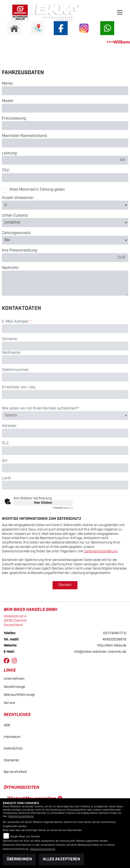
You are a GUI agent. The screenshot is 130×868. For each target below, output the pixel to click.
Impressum (12, 737)
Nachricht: (10, 268)
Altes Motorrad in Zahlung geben (37, 190)
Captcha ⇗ (63, 508)
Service (9, 703)
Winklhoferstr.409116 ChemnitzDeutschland (15, 621)
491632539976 (114, 639)
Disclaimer (12, 760)
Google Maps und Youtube (25, 837)
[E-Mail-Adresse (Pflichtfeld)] (65, 345)
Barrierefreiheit (15, 772)
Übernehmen (19, 859)
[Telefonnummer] (65, 394)
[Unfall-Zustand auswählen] (65, 222)
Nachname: (11, 370)
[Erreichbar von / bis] (65, 411)
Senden (65, 585)
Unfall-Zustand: (15, 216)
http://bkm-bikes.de (112, 645)
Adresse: (9, 443)
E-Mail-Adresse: (17, 338)
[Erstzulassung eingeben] (65, 126)
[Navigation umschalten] (120, 12)
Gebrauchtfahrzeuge (19, 695)
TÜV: (6, 171)
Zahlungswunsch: (17, 233)
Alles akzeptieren (61, 859)
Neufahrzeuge (14, 687)
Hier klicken (43, 503)
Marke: (8, 84)
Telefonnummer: (16, 387)
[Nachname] (65, 377)
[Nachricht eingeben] (65, 283)
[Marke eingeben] (65, 91)
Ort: (5, 478)
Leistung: (10, 153)
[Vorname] (65, 363)
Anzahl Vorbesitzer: (18, 198)
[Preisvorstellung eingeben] (59, 258)
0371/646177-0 (115, 633)
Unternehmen (14, 679)
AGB (7, 725)
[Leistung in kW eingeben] (60, 160)
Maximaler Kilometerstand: (25, 136)
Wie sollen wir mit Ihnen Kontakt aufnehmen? (40, 425)
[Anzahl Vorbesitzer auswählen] (65, 205)
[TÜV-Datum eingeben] (65, 178)
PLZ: (6, 460)
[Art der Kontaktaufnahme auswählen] (65, 432)
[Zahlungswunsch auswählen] (65, 240)
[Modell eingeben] (65, 108)
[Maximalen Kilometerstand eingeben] (65, 143)
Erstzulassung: (14, 119)
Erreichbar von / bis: (19, 404)
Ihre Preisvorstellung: (20, 251)
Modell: (8, 101)
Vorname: (10, 356)
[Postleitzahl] (65, 467)
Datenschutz (13, 748)
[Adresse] (65, 450)
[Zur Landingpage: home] (14, 28)
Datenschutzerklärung (101, 551)
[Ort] (65, 485)
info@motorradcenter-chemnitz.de (100, 652)
